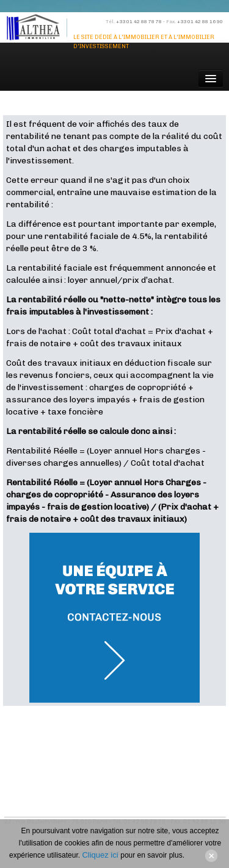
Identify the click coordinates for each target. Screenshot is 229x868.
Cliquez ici (101, 855)
